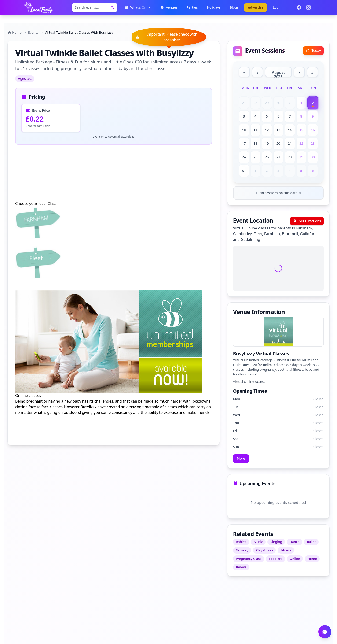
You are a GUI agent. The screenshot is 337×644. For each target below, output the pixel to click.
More (241, 458)
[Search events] (112, 7)
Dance (294, 542)
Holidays (214, 7)
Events (33, 32)
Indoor (241, 567)
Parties (192, 7)
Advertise (256, 7)
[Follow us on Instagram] (308, 7)
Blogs (234, 7)
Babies (241, 542)
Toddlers (275, 559)
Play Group (264, 550)
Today (313, 50)
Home (15, 32)
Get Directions (307, 221)
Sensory (242, 550)
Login (277, 7)
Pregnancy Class (249, 559)
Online (295, 559)
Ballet (311, 542)
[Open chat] (325, 632)
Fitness (286, 550)
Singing (276, 542)
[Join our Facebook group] (299, 7)
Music (258, 542)
